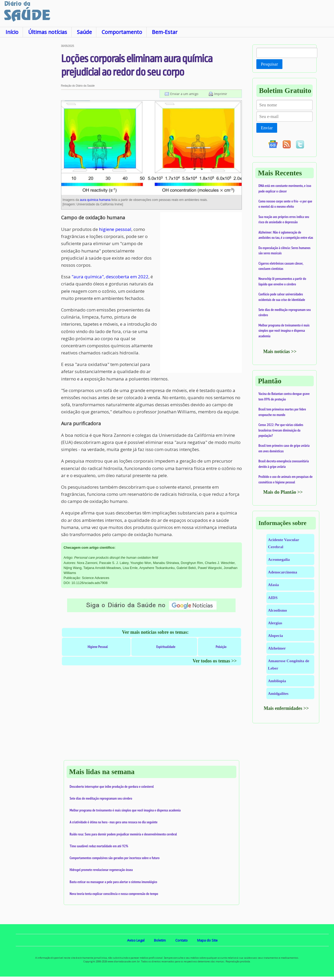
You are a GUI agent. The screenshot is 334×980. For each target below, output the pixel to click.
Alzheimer (277, 648)
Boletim (160, 940)
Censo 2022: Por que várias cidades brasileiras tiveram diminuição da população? (281, 430)
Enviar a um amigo (184, 94)
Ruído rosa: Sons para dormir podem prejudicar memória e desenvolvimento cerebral (123, 834)
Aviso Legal (136, 940)
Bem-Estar (165, 32)
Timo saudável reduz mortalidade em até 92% (99, 846)
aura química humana (95, 200)
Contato (181, 940)
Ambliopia (277, 681)
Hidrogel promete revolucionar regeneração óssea (101, 870)
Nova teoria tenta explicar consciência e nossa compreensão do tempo (114, 894)
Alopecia (275, 635)
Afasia (273, 585)
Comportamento (122, 32)
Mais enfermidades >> (286, 708)
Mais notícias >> (280, 352)
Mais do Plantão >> (283, 492)
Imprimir (221, 94)
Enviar (267, 128)
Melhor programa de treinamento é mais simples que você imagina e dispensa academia (125, 810)
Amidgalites (278, 693)
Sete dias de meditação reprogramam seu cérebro (101, 798)
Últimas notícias (48, 32)
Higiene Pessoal (98, 647)
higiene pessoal (115, 229)
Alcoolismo (277, 610)
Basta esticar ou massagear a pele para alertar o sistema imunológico (114, 882)
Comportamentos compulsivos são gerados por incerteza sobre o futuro (115, 858)
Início (12, 32)
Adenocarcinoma (283, 572)
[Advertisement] (31, 123)
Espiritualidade (166, 647)
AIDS (273, 598)
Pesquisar (269, 64)
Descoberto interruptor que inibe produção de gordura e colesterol (112, 786)
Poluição (221, 647)
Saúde (84, 32)
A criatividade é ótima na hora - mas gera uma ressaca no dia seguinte (114, 822)
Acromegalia (279, 559)
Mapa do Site (207, 940)
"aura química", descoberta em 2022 (110, 277)
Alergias (275, 623)
